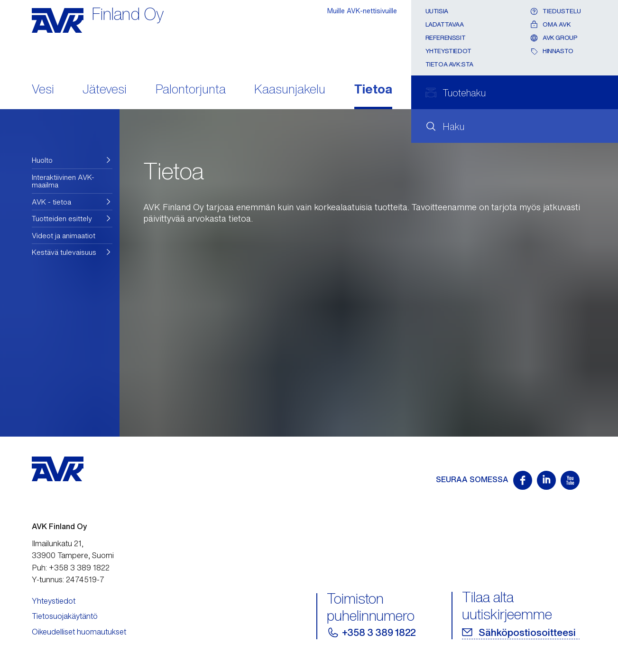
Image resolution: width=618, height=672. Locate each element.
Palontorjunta (191, 90)
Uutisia (437, 11)
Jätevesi (105, 90)
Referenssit (446, 38)
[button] (72, 160)
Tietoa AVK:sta (450, 64)
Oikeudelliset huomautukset (79, 632)
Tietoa (373, 90)
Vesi (43, 90)
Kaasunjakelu (290, 90)
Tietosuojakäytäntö (65, 616)
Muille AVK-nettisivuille (362, 11)
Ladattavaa (445, 24)
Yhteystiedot (448, 51)
